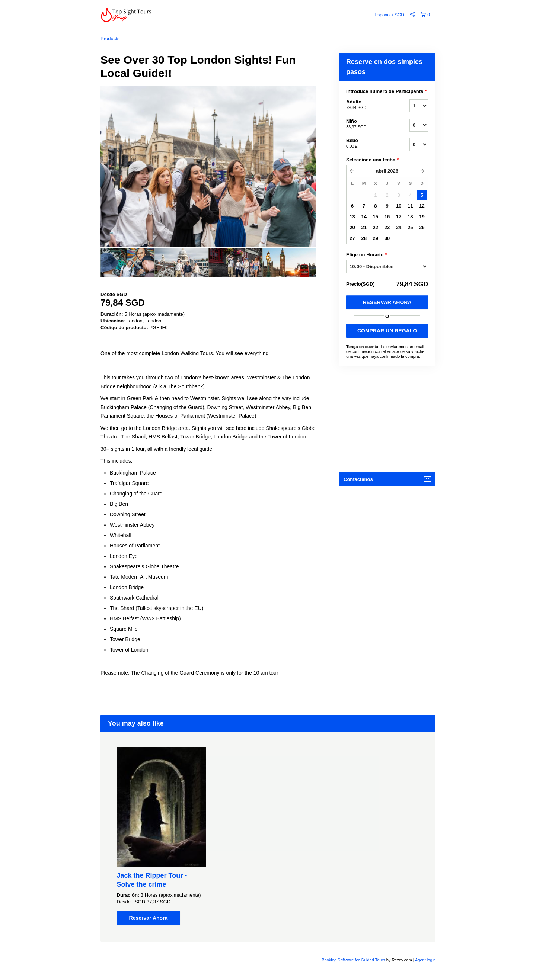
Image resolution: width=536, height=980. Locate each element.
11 (410, 206)
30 (387, 238)
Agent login (425, 960)
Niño (368, 124)
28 (364, 238)
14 (364, 217)
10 (399, 206)
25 (410, 227)
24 (399, 227)
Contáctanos (358, 479)
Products (110, 38)
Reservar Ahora (387, 302)
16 (387, 217)
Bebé (368, 144)
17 (399, 217)
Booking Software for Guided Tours (354, 960)
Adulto (368, 105)
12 (422, 206)
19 (422, 217)
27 (352, 238)
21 (364, 227)
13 (352, 217)
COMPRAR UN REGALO (387, 331)
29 (376, 238)
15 (376, 217)
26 (422, 227)
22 (376, 227)
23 (387, 227)
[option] (127, 263)
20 (352, 227)
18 (410, 217)
